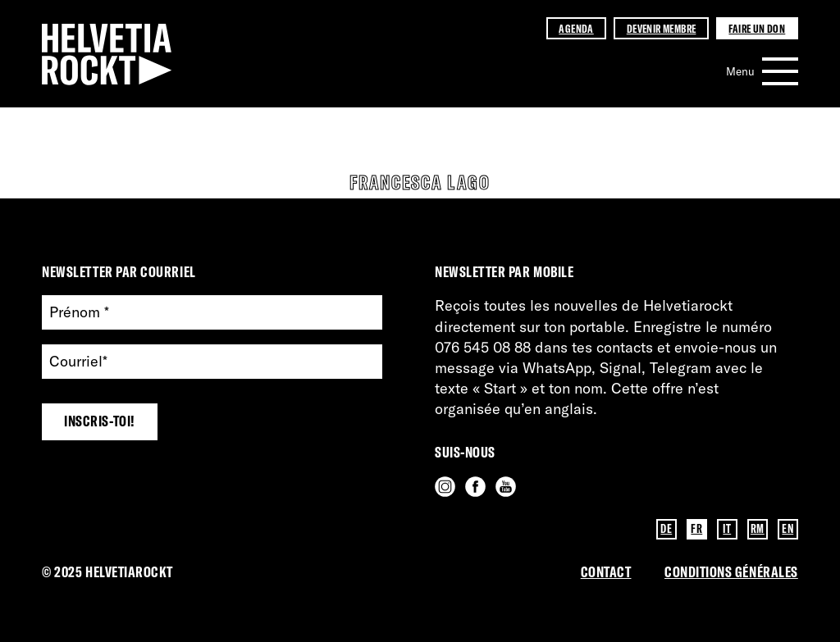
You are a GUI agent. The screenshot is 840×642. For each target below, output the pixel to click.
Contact (606, 572)
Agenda (576, 28)
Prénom (79, 313)
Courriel (78, 362)
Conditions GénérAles (731, 572)
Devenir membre (662, 28)
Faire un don (757, 28)
